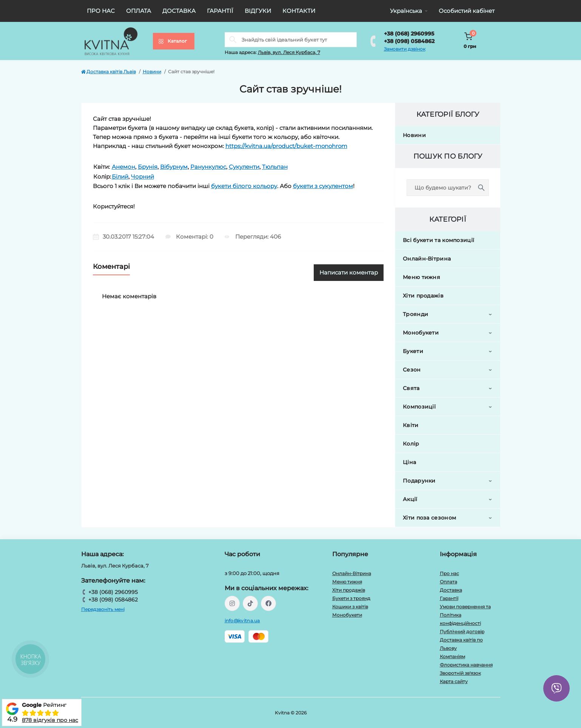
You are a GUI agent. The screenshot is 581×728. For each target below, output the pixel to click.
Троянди (415, 314)
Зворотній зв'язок (460, 673)
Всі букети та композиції (438, 240)
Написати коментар (349, 272)
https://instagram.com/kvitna (232, 603)
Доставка (179, 11)
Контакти (299, 11)
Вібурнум (174, 167)
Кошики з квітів (350, 607)
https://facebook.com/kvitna (268, 603)
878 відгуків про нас (50, 720)
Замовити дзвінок (405, 49)
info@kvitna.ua (242, 621)
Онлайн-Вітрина (427, 259)
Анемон (123, 167)
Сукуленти (244, 167)
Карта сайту (454, 681)
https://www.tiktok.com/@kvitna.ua (250, 603)
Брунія (148, 167)
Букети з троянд (351, 598)
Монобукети (421, 333)
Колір (411, 444)
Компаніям (452, 656)
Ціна (409, 462)
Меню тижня (421, 277)
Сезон (412, 370)
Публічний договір (462, 632)
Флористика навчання (466, 665)
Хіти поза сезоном (429, 518)
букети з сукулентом (323, 186)
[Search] (233, 40)
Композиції (419, 407)
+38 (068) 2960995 (409, 34)
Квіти (411, 425)
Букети (413, 351)
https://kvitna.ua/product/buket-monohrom (286, 146)
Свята (411, 388)
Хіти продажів (423, 296)
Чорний (143, 177)
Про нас (101, 11)
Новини (152, 72)
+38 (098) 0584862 (409, 41)
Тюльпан (275, 167)
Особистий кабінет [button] (467, 11)
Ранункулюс (208, 167)
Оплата (139, 11)
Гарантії (220, 11)
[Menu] (174, 41)
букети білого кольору (244, 186)
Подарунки (419, 481)
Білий (120, 177)
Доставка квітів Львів (109, 72)
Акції (410, 499)
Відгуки (258, 11)
